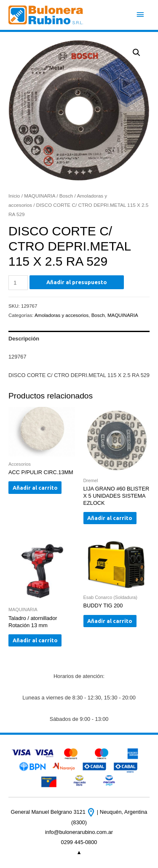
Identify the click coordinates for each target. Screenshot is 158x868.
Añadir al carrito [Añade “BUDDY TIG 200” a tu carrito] (110, 621)
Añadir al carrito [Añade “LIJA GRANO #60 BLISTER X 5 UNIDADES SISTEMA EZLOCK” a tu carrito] (110, 518)
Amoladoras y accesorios (62, 315)
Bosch (66, 196)
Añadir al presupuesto (77, 282)
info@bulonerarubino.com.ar (79, 832)
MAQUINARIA (40, 196)
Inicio (14, 196)
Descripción (24, 339)
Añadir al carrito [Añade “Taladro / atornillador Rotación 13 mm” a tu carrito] (35, 640)
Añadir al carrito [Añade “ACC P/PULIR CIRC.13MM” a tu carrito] (35, 488)
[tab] (79, 338)
